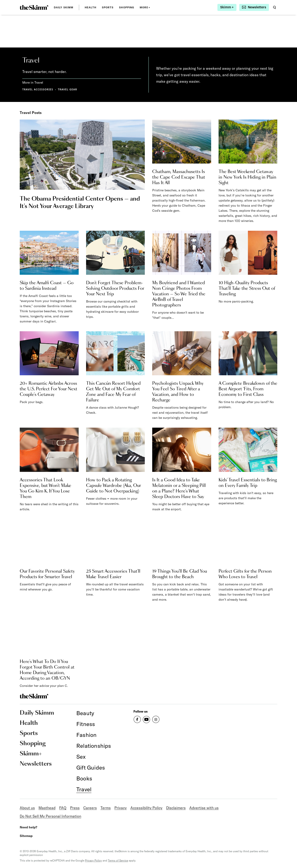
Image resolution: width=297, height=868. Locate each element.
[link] (34, 7)
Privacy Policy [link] (93, 860)
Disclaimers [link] (176, 808)
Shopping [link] (127, 7)
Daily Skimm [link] (64, 7)
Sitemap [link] (26, 836)
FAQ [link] (63, 808)
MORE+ (145, 7)
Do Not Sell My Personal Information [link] (50, 816)
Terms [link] (106, 808)
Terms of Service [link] (118, 860)
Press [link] (75, 808)
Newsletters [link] (36, 764)
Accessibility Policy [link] (146, 808)
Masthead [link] (47, 808)
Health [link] (90, 7)
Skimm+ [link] (31, 754)
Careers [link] (90, 808)
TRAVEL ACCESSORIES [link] (38, 89)
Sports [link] (108, 7)
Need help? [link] (28, 827)
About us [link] (27, 808)
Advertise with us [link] (204, 808)
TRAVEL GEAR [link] (67, 89)
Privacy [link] (121, 808)
